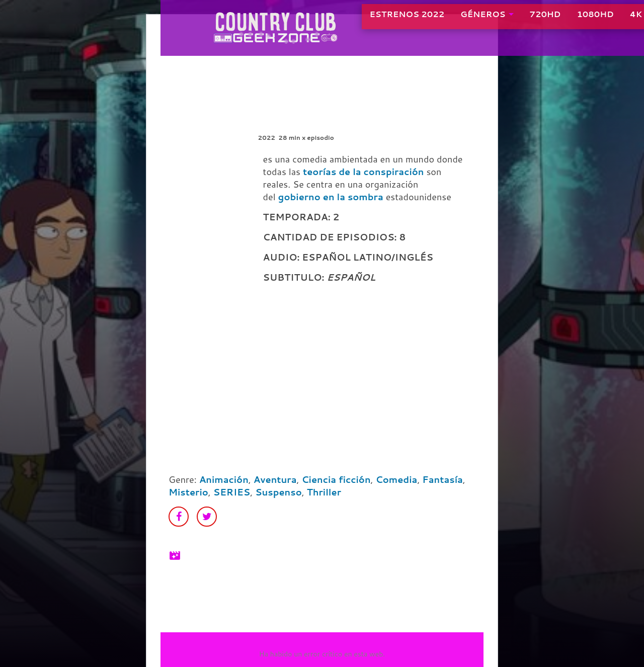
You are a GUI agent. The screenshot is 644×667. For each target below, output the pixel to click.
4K (607, 20)
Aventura (275, 479)
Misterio (188, 492)
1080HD (566, 20)
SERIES (232, 492)
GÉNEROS (454, 20)
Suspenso (278, 492)
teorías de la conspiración (364, 172)
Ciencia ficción (336, 479)
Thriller (324, 492)
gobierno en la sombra (331, 197)
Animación (224, 479)
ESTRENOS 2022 (378, 20)
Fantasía (442, 479)
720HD (516, 20)
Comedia (397, 479)
